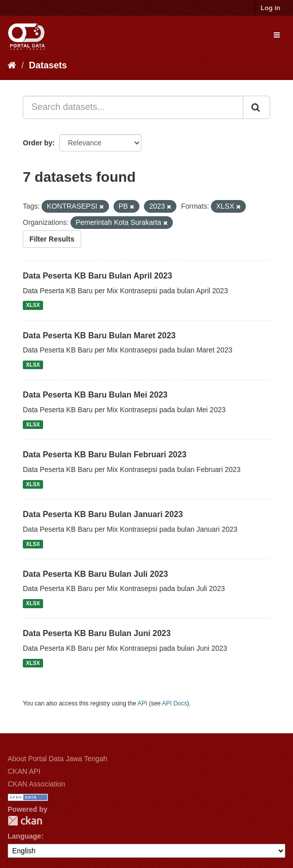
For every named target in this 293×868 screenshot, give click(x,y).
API (142, 703)
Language (24, 836)
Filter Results (52, 239)
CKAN (25, 821)
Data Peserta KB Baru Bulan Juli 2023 (95, 574)
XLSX (33, 305)
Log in (270, 8)
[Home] (12, 65)
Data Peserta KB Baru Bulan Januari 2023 (103, 514)
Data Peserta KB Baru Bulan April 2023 (98, 276)
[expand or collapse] (277, 35)
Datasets (48, 65)
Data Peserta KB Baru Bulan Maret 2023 (99, 336)
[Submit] (257, 107)
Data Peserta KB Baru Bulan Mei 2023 (95, 395)
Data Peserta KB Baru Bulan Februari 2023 (105, 455)
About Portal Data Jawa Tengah (58, 759)
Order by (38, 143)
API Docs (175, 703)
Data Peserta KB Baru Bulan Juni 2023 (97, 633)
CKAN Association (36, 784)
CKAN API (24, 771)
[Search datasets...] (133, 107)
